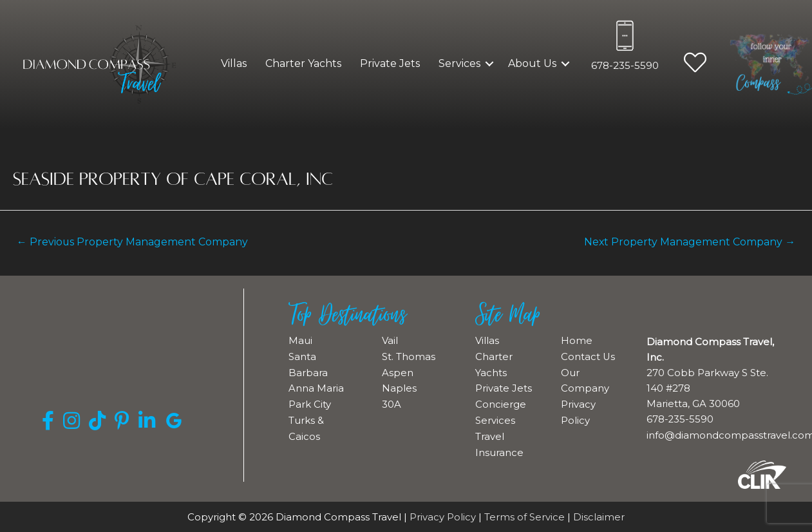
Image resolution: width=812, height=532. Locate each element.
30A (392, 402)
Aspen (398, 371)
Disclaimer (599, 516)
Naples (399, 387)
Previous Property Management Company (134, 242)
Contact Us (588, 356)
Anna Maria (316, 387)
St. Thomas (409, 356)
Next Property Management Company (688, 242)
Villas (234, 63)
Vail (390, 340)
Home (577, 340)
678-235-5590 (625, 65)
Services (459, 63)
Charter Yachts (303, 63)
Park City (310, 402)
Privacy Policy (443, 516)
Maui (300, 340)
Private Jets (390, 63)
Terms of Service (524, 516)
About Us (532, 63)
